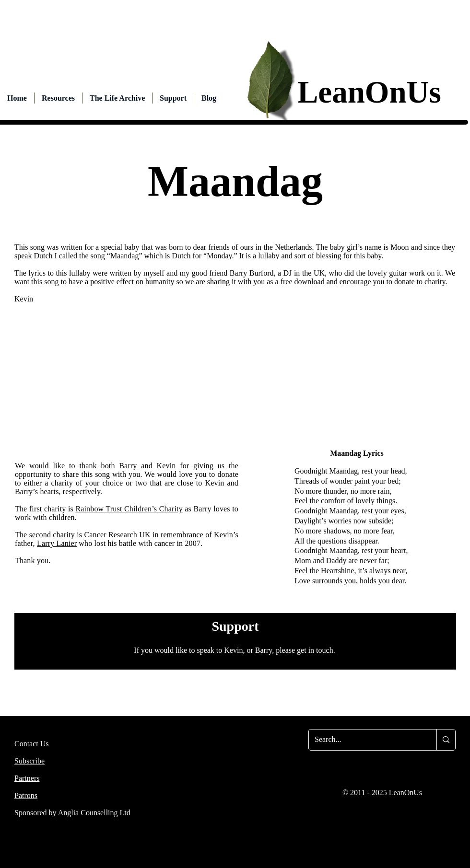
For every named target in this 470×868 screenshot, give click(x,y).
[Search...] (365, 740)
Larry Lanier (57, 543)
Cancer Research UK (117, 535)
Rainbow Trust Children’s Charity (129, 509)
